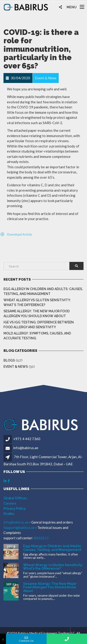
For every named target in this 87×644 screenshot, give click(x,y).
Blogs (9, 360)
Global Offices (15, 498)
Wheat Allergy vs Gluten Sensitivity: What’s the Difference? (37, 302)
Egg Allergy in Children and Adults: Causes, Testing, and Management (43, 291)
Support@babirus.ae (19, 527)
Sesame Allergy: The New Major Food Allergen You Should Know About (37, 314)
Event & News (16, 367)
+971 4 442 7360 (27, 439)
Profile (9, 514)
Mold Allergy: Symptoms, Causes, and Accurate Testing (37, 336)
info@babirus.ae (26, 448)
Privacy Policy (15, 508)
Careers (10, 503)
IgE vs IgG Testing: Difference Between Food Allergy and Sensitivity (39, 325)
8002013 (41, 538)
